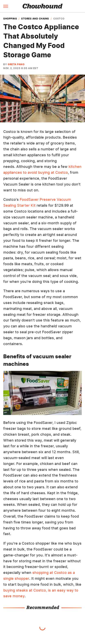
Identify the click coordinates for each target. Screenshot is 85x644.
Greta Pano (16, 64)
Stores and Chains (35, 19)
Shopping (10, 19)
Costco (59, 19)
